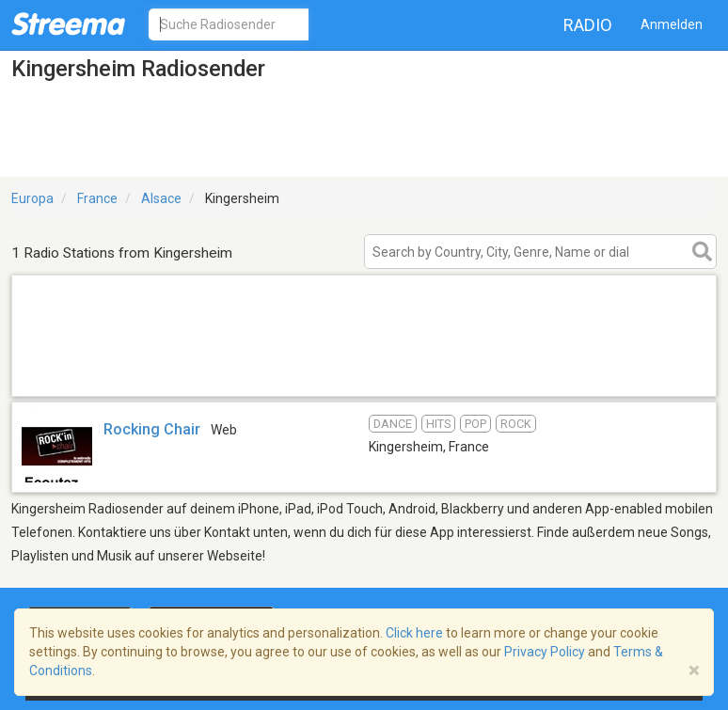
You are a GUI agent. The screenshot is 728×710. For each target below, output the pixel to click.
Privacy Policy (545, 652)
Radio (588, 25)
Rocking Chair (152, 429)
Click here (414, 633)
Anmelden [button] (672, 24)
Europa (32, 198)
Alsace (161, 198)
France (97, 198)
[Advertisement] (364, 372)
